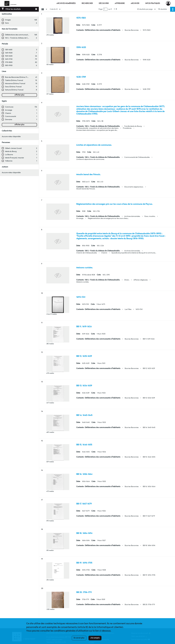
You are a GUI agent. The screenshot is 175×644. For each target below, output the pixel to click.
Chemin (8, 113)
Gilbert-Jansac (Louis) (13, 148)
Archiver (135, 3)
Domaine (9, 120)
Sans (7, 23)
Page (100, 9)
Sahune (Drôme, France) (14, 90)
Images (8, 20)
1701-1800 (9, 62)
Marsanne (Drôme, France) (15, 84)
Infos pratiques (153, 3)
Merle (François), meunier (15, 158)
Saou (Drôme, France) (13, 87)
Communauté (11, 116)
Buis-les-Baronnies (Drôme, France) (18, 77)
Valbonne (9, 161)
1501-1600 (9, 56)
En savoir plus (79, 638)
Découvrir (104, 3)
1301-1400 (9, 50)
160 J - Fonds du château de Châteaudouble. (22, 38)
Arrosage (9, 110)
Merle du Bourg (11, 151)
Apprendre (120, 3)
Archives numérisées (66, 3)
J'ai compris (95, 638)
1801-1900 (9, 65)
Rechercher (87, 3)
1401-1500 (9, 53)
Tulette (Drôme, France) (14, 80)
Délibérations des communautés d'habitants (22, 35)
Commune (9, 107)
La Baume (9, 155)
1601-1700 (9, 59)
